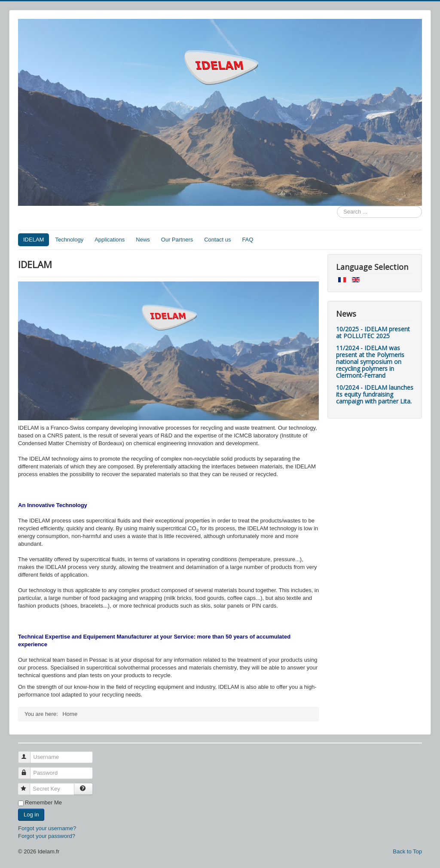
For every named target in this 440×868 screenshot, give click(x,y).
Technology (69, 240)
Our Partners (177, 240)
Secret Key (28, 785)
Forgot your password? (47, 836)
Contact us (217, 240)
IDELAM (34, 240)
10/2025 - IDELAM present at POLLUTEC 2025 (373, 332)
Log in (31, 815)
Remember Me (43, 802)
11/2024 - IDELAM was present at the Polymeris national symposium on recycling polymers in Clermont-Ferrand (370, 362)
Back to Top (407, 851)
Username (28, 753)
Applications (110, 240)
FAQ (247, 240)
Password (28, 769)
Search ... (337, 206)
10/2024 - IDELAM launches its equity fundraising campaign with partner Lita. (375, 394)
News (143, 240)
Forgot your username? (47, 828)
